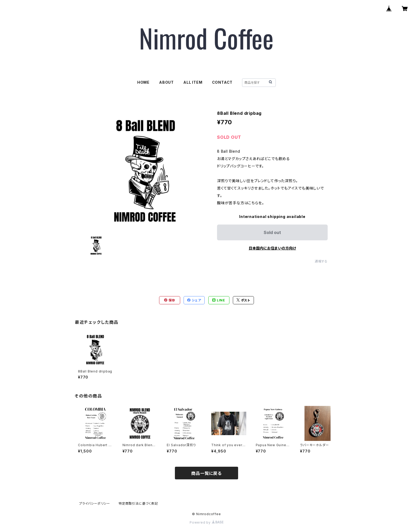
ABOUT (166, 82)
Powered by (206, 522)
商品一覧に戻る (206, 473)
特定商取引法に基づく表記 (138, 503)
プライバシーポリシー (95, 503)
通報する (321, 261)
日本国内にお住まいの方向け (272, 248)
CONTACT (222, 82)
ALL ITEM (193, 82)
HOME (143, 82)
